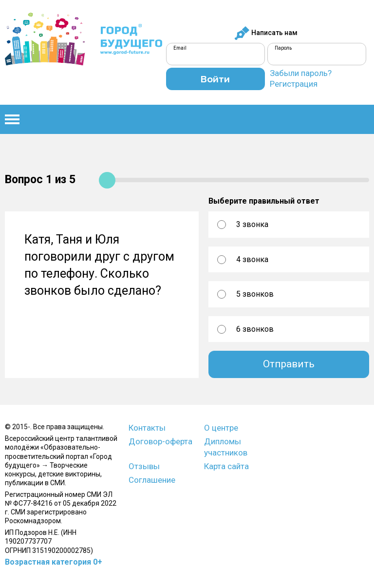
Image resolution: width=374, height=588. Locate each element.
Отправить (289, 364)
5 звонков (255, 294)
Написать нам (266, 33)
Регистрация (294, 84)
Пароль (283, 48)
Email (180, 48)
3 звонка (252, 224)
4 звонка (252, 259)
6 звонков (255, 329)
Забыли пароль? (301, 73)
